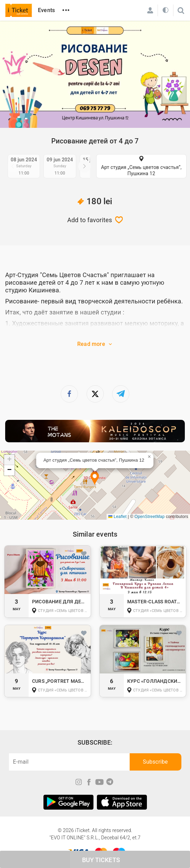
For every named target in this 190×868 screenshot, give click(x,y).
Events (46, 10)
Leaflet (117, 517)
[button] (95, 479)
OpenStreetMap (149, 517)
